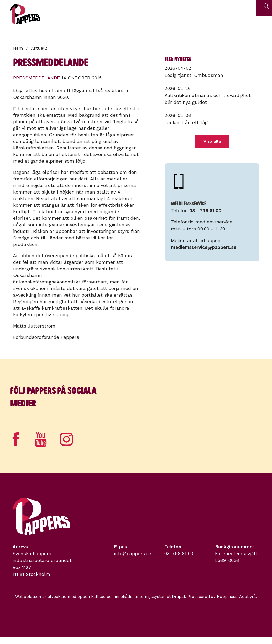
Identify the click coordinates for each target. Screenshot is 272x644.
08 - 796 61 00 (205, 211)
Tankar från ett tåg (186, 122)
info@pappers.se (133, 554)
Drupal (179, 597)
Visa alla (212, 141)
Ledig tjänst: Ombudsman (194, 75)
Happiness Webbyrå (236, 597)
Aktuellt (39, 48)
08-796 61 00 (179, 554)
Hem (18, 48)
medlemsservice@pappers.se (204, 247)
